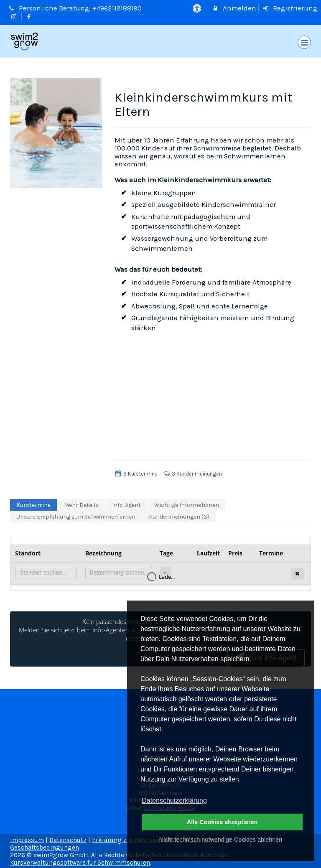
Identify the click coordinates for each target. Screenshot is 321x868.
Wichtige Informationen (187, 505)
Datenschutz (68, 840)
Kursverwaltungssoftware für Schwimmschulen (80, 863)
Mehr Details (81, 505)
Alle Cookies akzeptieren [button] (222, 822)
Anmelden (234, 8)
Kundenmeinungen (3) (179, 517)
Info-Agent (126, 505)
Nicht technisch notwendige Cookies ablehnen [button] (221, 840)
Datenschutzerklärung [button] (174, 801)
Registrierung (290, 8)
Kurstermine (33, 505)
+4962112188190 (117, 8)
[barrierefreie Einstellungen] (197, 8)
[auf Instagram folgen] (15, 17)
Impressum (27, 840)
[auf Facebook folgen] (30, 17)
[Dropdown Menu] (304, 42)
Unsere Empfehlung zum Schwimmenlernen (76, 517)
